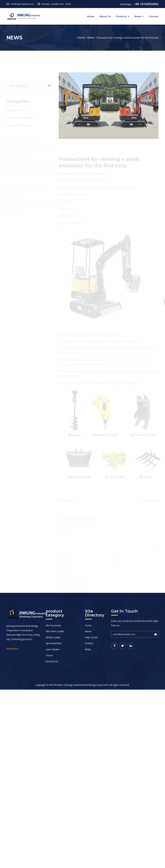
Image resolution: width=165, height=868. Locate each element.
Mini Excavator (54, 625)
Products (121, 16)
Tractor (50, 655)
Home (91, 16)
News (138, 16)
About (88, 631)
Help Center (91, 637)
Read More (12, 649)
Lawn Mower (53, 649)
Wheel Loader (53, 637)
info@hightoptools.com (22, 4)
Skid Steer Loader (55, 631)
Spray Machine (54, 643)
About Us (105, 16)
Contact (154, 16)
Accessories (52, 661)
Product (89, 643)
